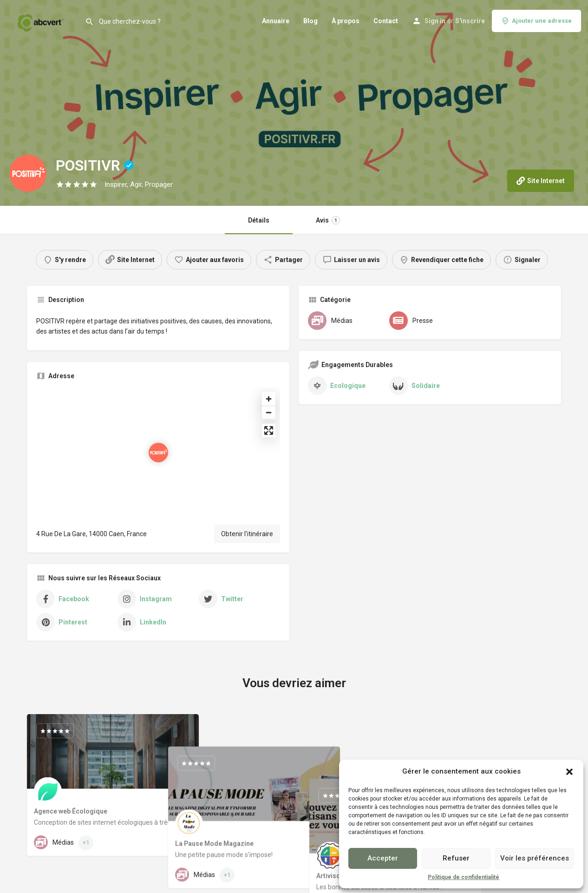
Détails (259, 220)
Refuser (456, 858)
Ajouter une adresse (536, 21)
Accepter (383, 858)
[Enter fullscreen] (269, 430)
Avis (328, 220)
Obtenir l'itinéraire (247, 534)
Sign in (435, 21)
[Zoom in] (269, 399)
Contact (386, 21)
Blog (310, 21)
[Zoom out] (269, 412)
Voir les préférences (535, 858)
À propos (346, 21)
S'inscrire (470, 21)
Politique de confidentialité (464, 877)
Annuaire (276, 21)
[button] (569, 772)
